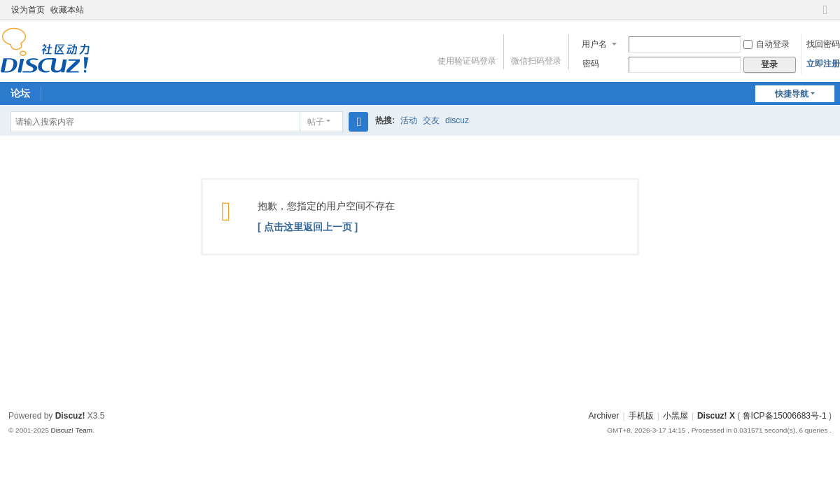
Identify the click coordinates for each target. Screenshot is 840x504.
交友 (431, 120)
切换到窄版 (825, 16)
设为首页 (28, 10)
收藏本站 (67, 10)
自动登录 (766, 44)
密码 (591, 64)
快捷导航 (792, 94)
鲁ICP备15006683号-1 (785, 416)
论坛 (20, 93)
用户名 (594, 44)
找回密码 (823, 44)
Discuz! (70, 416)
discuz (457, 120)
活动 (409, 120)
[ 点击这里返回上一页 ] (308, 227)
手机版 (641, 416)
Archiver (604, 416)
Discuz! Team (71, 430)
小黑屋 (675, 416)
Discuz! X (716, 416)
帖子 (316, 122)
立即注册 (823, 64)
